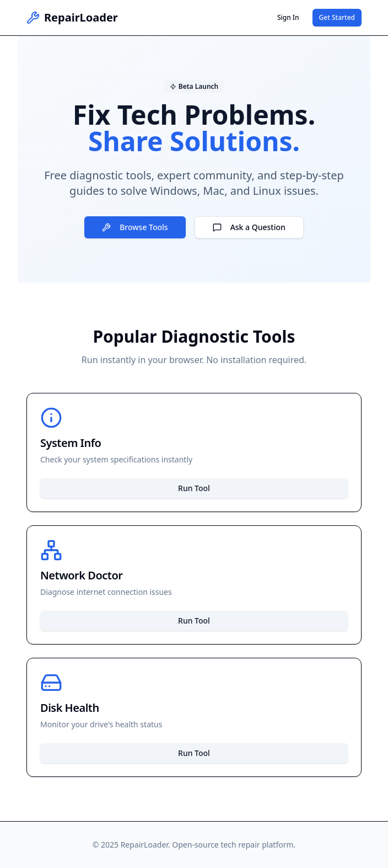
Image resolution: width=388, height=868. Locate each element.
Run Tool (194, 488)
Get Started (337, 17)
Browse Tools (135, 227)
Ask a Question (249, 227)
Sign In (288, 17)
